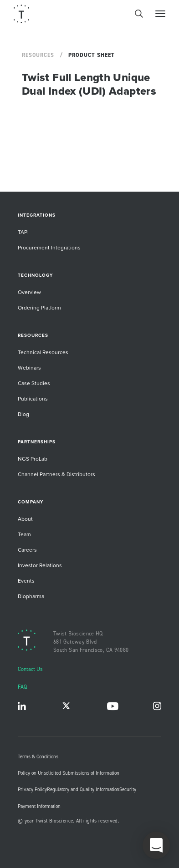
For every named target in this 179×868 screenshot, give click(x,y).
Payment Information (39, 806)
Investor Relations (40, 565)
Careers (27, 550)
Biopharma (31, 596)
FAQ (22, 687)
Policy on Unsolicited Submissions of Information (69, 773)
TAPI (23, 232)
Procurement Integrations (49, 247)
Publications (33, 398)
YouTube (113, 708)
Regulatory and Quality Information (83, 789)
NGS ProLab (33, 459)
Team (24, 534)
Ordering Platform (39, 307)
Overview (29, 292)
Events (26, 581)
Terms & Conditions (38, 756)
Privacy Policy (32, 789)
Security (128, 789)
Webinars (29, 368)
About (25, 519)
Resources (38, 55)
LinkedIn (22, 708)
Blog (23, 414)
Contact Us (30, 669)
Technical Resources (43, 352)
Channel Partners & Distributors (56, 474)
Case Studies (34, 383)
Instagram (157, 708)
